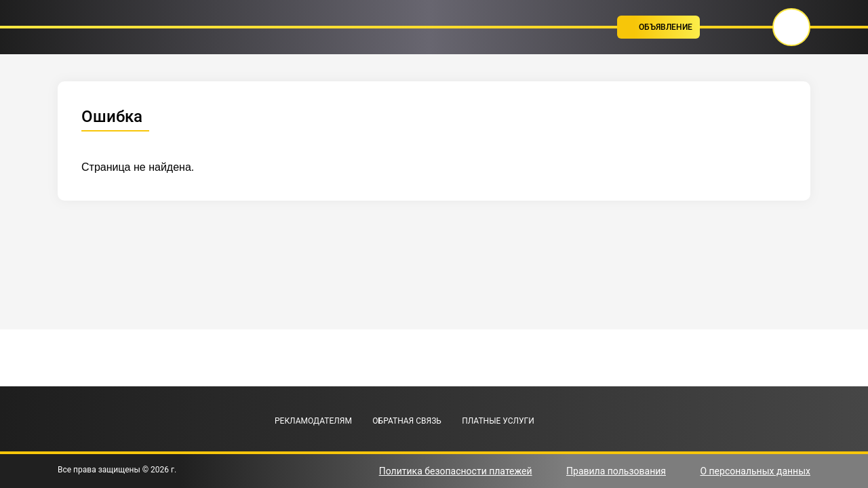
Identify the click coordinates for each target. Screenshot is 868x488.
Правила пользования (616, 471)
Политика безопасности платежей (456, 471)
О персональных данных (755, 471)
